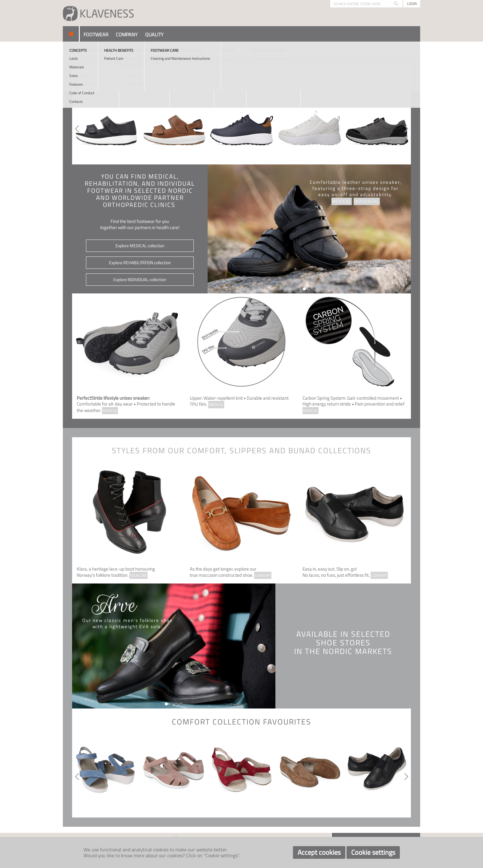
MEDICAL (110, 411)
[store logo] (98, 13)
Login (412, 4)
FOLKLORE (138, 575)
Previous (76, 129)
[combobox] (366, 4)
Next (407, 129)
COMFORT (263, 575)
